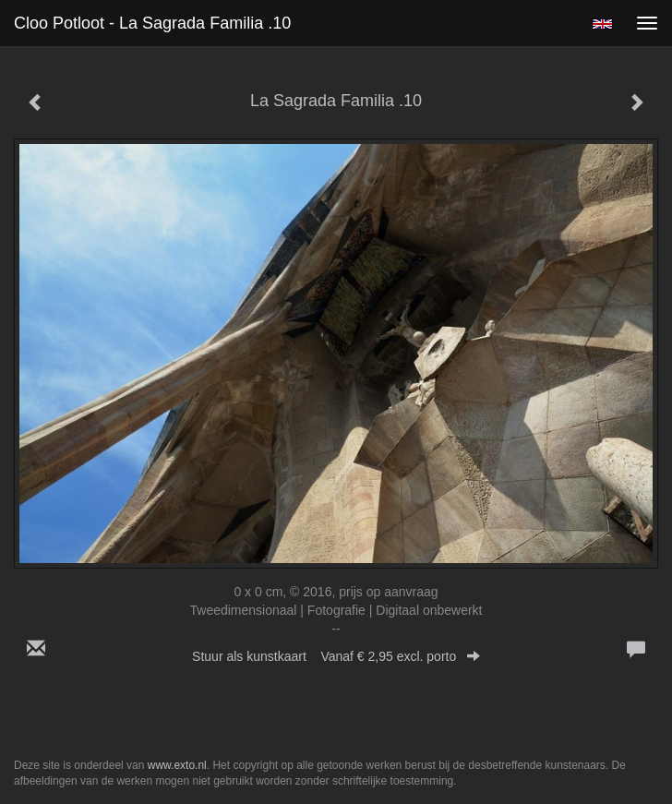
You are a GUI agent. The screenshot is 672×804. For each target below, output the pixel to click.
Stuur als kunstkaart (336, 656)
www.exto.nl (177, 765)
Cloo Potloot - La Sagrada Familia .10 (152, 23)
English (602, 24)
